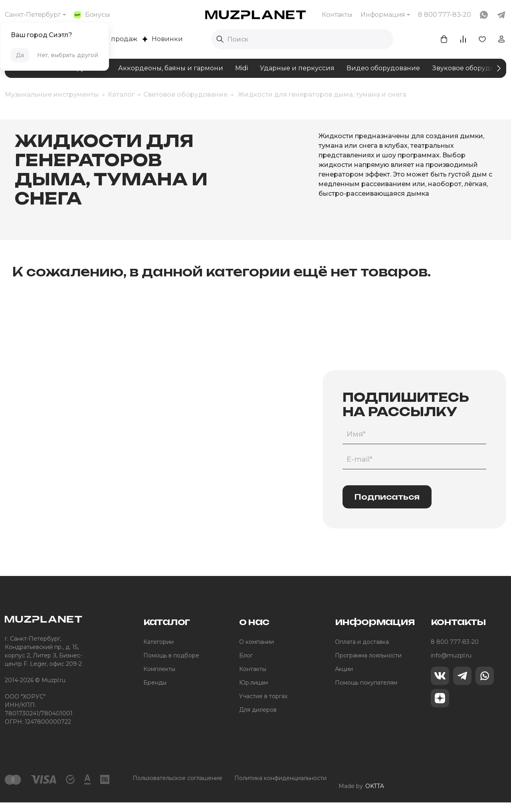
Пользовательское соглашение (177, 794)
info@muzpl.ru (451, 671)
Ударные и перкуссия (297, 68)
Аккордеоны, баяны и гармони (171, 68)
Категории (158, 657)
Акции (344, 685)
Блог (246, 671)
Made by (361, 794)
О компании (256, 657)
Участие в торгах (263, 712)
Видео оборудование (383, 68)
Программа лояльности (368, 671)
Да (20, 55)
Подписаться (387, 512)
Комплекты (159, 685)
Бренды (155, 698)
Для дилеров (258, 725)
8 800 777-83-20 (455, 657)
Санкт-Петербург (33, 15)
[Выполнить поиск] (220, 39)
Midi (242, 68)
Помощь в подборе (171, 671)
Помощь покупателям (366, 698)
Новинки (162, 39)
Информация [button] (383, 15)
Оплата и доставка (362, 657)
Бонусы (92, 15)
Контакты (337, 15)
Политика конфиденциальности (280, 794)
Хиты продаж (111, 39)
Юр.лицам (254, 698)
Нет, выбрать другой (68, 55)
